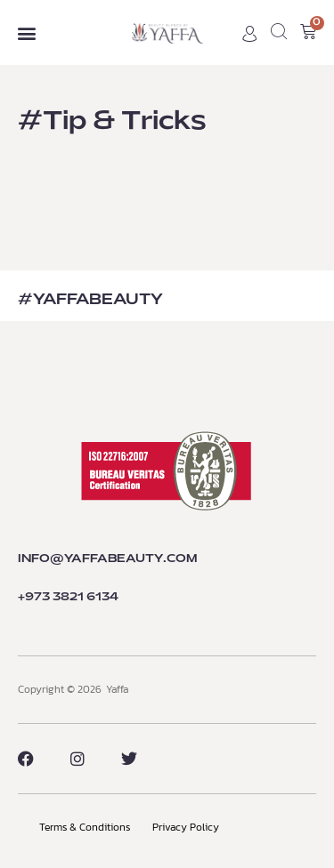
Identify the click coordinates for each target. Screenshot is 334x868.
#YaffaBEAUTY (90, 300)
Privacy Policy (186, 827)
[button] (26, 32)
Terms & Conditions (85, 827)
